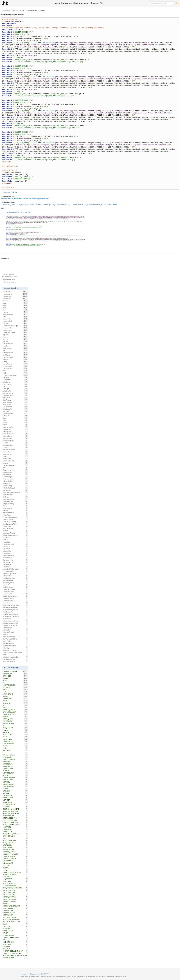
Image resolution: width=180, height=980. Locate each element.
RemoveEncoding (15, 555)
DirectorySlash (15, 438)
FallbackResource (15, 434)
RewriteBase (18, 199)
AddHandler (15, 380)
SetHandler (15, 416)
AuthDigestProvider (15, 533)
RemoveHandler (15, 427)
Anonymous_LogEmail (15, 625)
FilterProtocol (15, 402)
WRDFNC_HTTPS (15, 850)
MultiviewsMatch (15, 580)
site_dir (15, 924)
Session (15, 386)
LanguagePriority (15, 504)
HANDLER (15, 771)
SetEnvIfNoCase (15, 344)
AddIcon (15, 463)
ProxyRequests (15, 612)
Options (15, 301)
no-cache (15, 732)
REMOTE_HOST (15, 798)
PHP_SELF (15, 904)
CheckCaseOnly (15, 562)
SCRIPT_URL (15, 827)
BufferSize (15, 648)
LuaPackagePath (15, 583)
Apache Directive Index (9, 277)
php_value (15, 335)
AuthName (15, 382)
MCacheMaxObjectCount (15, 616)
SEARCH (15, 789)
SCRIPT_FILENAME (15, 685)
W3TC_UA (15, 793)
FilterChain (15, 398)
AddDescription (15, 472)
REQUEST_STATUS (15, 913)
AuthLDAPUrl (15, 551)
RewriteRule (45, 199)
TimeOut (15, 456)
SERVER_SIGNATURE (15, 899)
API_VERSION (15, 879)
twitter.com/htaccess (9, 282)
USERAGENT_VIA (15, 816)
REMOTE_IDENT (15, 915)
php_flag (15, 341)
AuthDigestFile (15, 567)
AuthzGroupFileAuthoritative (15, 605)
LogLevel (15, 585)
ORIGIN (15, 701)
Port (15, 371)
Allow (15, 303)
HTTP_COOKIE (15, 735)
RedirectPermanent (15, 465)
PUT (15, 726)
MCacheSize (15, 619)
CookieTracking (15, 587)
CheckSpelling (15, 486)
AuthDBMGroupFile (15, 601)
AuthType (15, 389)
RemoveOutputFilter (15, 574)
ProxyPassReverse (15, 578)
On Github (6, 192)
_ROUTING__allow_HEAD (15, 809)
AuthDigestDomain (15, 589)
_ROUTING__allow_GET (15, 811)
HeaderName (15, 459)
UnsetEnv (15, 531)
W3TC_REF (15, 800)
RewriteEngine (36, 199)
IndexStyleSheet (15, 481)
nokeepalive (15, 762)
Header (15, 308)
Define (15, 425)
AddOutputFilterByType (15, 326)
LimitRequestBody (15, 450)
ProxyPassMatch (15, 571)
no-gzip (15, 696)
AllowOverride (15, 407)
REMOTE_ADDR (15, 741)
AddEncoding (15, 348)
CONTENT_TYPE (15, 780)
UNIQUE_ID (15, 940)
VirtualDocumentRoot (15, 375)
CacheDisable (15, 558)
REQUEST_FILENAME (70, 205)
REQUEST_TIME (15, 910)
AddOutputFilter (15, 413)
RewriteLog (15, 553)
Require (15, 337)
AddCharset (15, 355)
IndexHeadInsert (15, 513)
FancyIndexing (15, 436)
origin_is (15, 870)
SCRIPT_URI (15, 881)
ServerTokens (15, 364)
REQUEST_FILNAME (15, 852)
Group (15, 423)
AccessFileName (15, 592)
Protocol (15, 447)
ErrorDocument (15, 314)
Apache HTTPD (43, 974)
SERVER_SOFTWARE (15, 897)
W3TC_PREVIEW (15, 773)
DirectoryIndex (15, 328)
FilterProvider (15, 400)
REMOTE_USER (15, 768)
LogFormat (15, 549)
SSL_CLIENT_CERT (15, 895)
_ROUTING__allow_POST (15, 813)
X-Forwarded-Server (15, 886)
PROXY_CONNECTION (15, 820)
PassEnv (15, 540)
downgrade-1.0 (15, 766)
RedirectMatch (15, 368)
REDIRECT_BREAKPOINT (15, 937)
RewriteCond (27, 199)
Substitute (15, 510)
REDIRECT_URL (15, 831)
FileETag (15, 339)
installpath (15, 928)
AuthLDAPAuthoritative (15, 621)
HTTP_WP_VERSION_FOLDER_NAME (15, 956)
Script (15, 317)
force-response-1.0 (15, 777)
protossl (15, 717)
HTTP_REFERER (15, 728)
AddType (15, 323)
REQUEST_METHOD (86, 205)
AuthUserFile (15, 391)
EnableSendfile (15, 594)
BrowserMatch (15, 366)
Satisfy (15, 362)
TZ (15, 753)
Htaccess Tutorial (8, 274)
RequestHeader (15, 357)
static (15, 689)
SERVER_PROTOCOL (15, 901)
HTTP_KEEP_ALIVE (15, 836)
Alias (15, 418)
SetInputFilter (15, 576)
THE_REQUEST (15, 721)
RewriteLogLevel (15, 544)
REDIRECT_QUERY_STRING (15, 872)
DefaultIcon (15, 483)
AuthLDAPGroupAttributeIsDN (15, 652)
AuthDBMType (15, 628)
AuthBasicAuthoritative (15, 535)
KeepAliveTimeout (15, 659)
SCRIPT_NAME (15, 847)
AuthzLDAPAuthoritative (15, 569)
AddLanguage (15, 477)
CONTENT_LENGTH (15, 859)
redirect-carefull (15, 863)
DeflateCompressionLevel (15, 492)
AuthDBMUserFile (15, 598)
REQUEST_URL (15, 829)
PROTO (15, 737)
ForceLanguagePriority (15, 524)
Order (15, 310)
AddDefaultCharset (11, 11)
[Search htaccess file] (161, 4)
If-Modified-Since (15, 786)
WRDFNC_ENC (15, 845)
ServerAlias (15, 603)
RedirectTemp (15, 384)
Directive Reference (8, 279)
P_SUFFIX (15, 865)
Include (15, 346)
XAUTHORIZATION (15, 804)
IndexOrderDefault (15, 488)
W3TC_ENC (15, 750)
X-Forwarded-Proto (15, 755)
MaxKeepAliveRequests (15, 607)
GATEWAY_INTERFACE (15, 874)
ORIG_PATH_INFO (15, 942)
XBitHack (15, 497)
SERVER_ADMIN (15, 784)
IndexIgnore (15, 377)
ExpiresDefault (15, 321)
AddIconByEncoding (15, 522)
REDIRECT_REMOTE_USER (15, 906)
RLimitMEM (15, 630)
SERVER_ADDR (15, 719)
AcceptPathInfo (15, 445)
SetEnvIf (15, 359)
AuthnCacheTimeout (15, 650)
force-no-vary (15, 703)
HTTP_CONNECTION (15, 841)
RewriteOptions (15, 395)
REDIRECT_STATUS (15, 710)
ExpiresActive (15, 319)
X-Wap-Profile (112, 205)
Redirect (15, 312)
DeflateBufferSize (15, 632)
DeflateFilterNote (15, 528)
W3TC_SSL (15, 782)
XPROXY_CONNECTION (15, 822)
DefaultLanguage (15, 441)
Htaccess (33, 974)
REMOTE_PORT (15, 931)
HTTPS (35, 205)
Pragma (15, 730)
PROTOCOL (15, 946)
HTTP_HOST (15, 676)
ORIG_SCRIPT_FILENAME (15, 919)
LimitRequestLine (15, 643)
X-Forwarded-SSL (15, 935)
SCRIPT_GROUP (15, 908)
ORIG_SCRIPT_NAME (15, 917)
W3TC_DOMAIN (15, 861)
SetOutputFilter (15, 353)
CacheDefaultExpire (15, 646)
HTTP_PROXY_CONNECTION (15, 888)
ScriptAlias (15, 542)
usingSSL (15, 868)
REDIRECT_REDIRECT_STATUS (15, 953)
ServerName (15, 474)
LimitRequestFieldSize (15, 639)
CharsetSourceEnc (15, 499)
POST (40, 205)
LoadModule (15, 490)
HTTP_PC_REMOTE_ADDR (15, 825)
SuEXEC (15, 655)
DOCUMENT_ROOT (8, 205)
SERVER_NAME (100, 205)
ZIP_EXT (15, 933)
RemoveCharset (15, 519)
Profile (46, 205)
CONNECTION (15, 802)
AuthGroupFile (15, 409)
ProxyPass (15, 537)
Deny (15, 305)
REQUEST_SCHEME (15, 856)
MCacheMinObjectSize (15, 610)
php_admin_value (15, 470)
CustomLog (15, 546)
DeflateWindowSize (15, 661)
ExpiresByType (15, 330)
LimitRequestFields (15, 637)
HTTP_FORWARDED (15, 883)
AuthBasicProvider (15, 461)
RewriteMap (15, 526)
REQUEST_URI (15, 674)
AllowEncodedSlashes (15, 596)
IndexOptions (15, 432)
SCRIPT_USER (15, 944)
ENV (15, 683)
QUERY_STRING (55, 205)
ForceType (15, 411)
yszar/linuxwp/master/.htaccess (32, 11)
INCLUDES (15, 687)
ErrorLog (15, 634)
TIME (15, 692)
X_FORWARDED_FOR (15, 818)
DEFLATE (15, 678)
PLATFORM (15, 926)
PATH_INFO (15, 791)
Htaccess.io (24, 974)
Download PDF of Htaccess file (18, 213)
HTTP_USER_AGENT (24, 205)
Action (15, 420)
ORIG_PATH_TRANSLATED (15, 922)
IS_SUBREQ (15, 807)
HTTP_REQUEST (15, 843)
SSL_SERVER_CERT (15, 890)
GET (15, 705)
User (15, 350)
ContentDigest (15, 508)
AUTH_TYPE (15, 877)
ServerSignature (15, 393)
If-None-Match (15, 795)
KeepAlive (15, 443)
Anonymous (15, 429)
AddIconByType (15, 501)
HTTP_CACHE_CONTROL (15, 834)
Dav (15, 468)
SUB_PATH (15, 949)
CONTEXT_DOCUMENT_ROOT (15, 951)
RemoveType (15, 454)
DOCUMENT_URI (14, 958)
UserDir (15, 506)
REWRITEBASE (15, 764)
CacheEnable (15, 641)
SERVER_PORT (15, 698)
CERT (15, 838)
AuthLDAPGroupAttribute (15, 657)
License (14, 192)
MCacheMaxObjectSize (15, 614)
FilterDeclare (15, 404)
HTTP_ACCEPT (15, 775)
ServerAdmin (15, 565)
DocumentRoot (15, 479)
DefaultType (15, 515)
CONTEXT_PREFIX (15, 759)
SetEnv (15, 373)
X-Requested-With (15, 744)
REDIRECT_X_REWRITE (15, 854)
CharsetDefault (15, 495)
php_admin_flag (15, 560)
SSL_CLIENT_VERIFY (15, 892)
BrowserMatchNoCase (15, 517)
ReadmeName (15, 452)
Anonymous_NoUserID (15, 623)
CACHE (15, 746)
